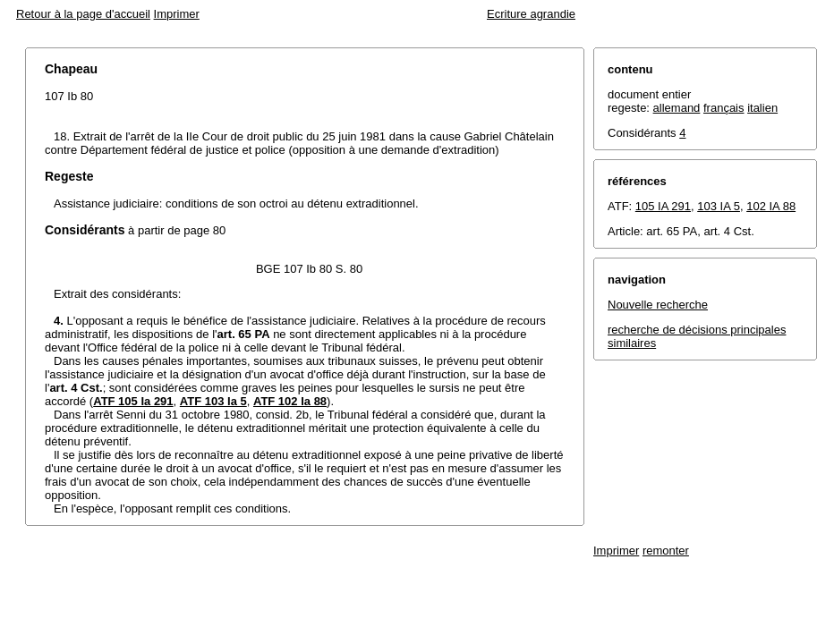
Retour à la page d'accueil (83, 14)
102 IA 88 (771, 206)
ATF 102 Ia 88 (290, 401)
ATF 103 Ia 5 (213, 401)
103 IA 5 (719, 206)
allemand (677, 108)
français (724, 108)
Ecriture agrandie (531, 14)
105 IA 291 (663, 206)
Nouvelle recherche (658, 305)
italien (762, 108)
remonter (666, 551)
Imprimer (177, 14)
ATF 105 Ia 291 (133, 401)
